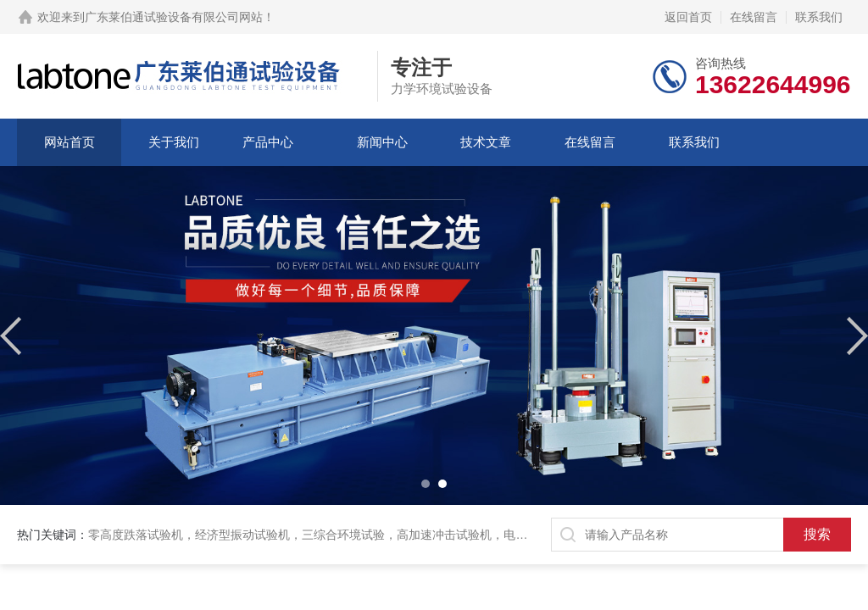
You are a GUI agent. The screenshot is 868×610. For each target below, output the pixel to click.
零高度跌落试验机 (136, 535)
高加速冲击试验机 (444, 535)
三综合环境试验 (343, 535)
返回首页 (688, 17)
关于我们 (174, 142)
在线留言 (754, 17)
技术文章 (486, 142)
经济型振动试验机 (242, 535)
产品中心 (268, 142)
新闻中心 (382, 142)
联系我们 (819, 17)
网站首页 (70, 142)
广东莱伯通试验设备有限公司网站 (174, 17)
